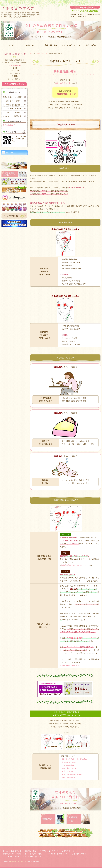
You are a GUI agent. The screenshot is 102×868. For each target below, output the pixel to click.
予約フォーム (10, 153)
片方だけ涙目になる (70, 771)
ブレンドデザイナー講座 (12, 109)
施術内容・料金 (51, 45)
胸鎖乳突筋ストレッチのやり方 (73, 565)
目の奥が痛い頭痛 (69, 762)
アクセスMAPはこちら (14, 84)
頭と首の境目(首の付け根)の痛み (75, 759)
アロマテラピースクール (71, 45)
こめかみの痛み (68, 765)
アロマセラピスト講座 (11, 105)
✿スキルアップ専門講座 (12, 116)
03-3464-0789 (16, 65)
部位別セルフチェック (42, 53)
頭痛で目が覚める (69, 778)
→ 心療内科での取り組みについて (73, 665)
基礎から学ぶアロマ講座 (12, 97)
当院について (31, 45)
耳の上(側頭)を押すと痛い (72, 774)
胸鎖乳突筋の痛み (65, 72)
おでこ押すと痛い (69, 768)
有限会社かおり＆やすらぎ (19, 861)
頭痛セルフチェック (63, 83)
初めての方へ (91, 45)
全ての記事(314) (9, 125)
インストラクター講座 (11, 101)
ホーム (11, 45)
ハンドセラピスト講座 (11, 112)
